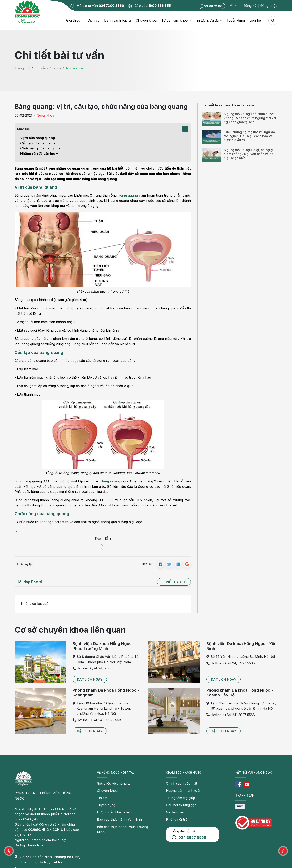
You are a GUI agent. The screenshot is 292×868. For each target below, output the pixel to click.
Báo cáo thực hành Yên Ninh (119, 820)
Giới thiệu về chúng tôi (114, 784)
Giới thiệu (73, 20)
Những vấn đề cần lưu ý (39, 153)
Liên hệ (255, 20)
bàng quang (128, 195)
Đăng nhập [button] (269, 6)
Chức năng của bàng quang (42, 148)
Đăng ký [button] (250, 6)
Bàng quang (110, 481)
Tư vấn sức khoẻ (174, 20)
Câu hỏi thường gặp (181, 806)
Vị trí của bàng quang (38, 138)
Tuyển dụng (236, 20)
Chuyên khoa (146, 20)
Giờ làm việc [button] (175, 813)
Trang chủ (23, 68)
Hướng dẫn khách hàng (115, 813)
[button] (185, 129)
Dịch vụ (93, 20)
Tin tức (102, 799)
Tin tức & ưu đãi (207, 20)
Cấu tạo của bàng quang (40, 143)
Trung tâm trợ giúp (181, 799)
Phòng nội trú (177, 820)
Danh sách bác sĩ (118, 20)
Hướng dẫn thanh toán (184, 791)
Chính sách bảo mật (182, 784)
